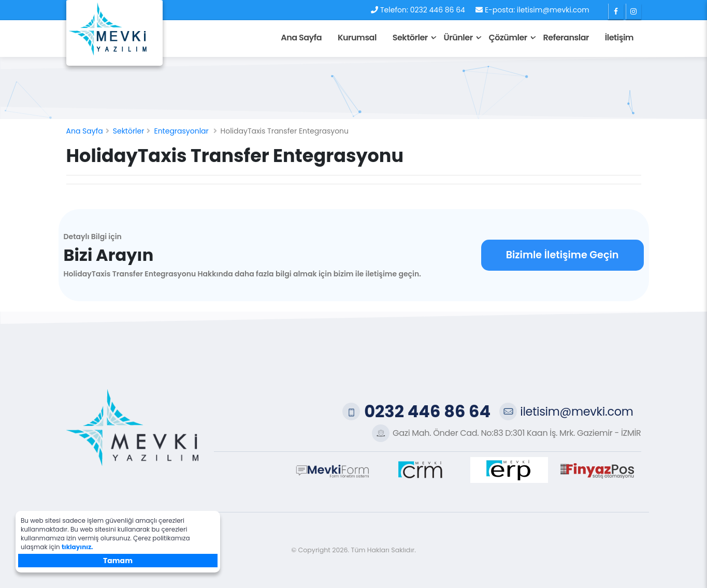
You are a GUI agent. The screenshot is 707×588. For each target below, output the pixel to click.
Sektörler (410, 38)
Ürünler (458, 38)
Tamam (118, 561)
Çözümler (508, 38)
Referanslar (566, 38)
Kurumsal (357, 38)
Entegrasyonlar (181, 131)
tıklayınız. (77, 547)
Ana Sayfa (301, 38)
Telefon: (394, 10)
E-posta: (500, 10)
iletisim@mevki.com (553, 10)
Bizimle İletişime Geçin (562, 255)
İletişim (619, 38)
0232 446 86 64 (438, 10)
